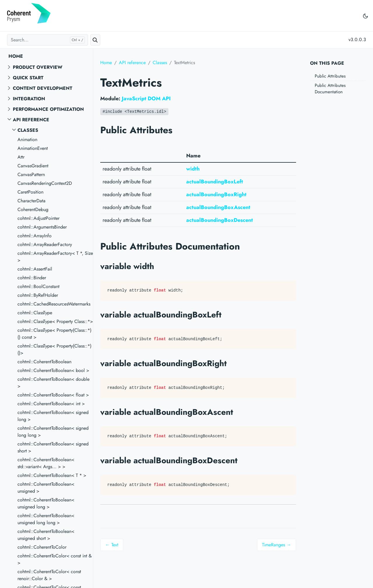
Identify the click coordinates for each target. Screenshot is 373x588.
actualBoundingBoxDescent (220, 220)
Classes (28, 130)
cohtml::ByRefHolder (38, 295)
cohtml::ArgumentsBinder (42, 227)
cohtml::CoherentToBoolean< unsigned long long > (46, 519)
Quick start (28, 78)
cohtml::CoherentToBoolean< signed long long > (53, 432)
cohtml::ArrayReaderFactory (45, 244)
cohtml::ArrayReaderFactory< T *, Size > (55, 257)
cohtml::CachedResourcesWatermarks (54, 304)
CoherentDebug (33, 209)
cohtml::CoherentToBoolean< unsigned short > (46, 535)
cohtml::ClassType (35, 313)
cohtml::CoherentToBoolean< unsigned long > (46, 503)
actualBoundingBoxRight (216, 194)
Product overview (38, 67)
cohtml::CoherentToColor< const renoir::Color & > (49, 575)
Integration (29, 99)
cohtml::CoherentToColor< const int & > (55, 559)
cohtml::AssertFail (35, 269)
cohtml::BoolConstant (38, 286)
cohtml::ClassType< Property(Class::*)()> (54, 349)
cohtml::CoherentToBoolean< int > (51, 404)
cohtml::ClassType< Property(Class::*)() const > (54, 334)
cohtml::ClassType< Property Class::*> (55, 321)
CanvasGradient (33, 166)
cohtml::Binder (32, 278)
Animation (27, 139)
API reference (31, 120)
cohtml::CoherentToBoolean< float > (53, 395)
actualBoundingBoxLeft (215, 182)
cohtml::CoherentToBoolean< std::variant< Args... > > (46, 463)
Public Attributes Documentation (330, 89)
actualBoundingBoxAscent (218, 207)
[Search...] (47, 40)
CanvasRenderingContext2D (45, 183)
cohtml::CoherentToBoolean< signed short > (53, 447)
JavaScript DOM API (146, 99)
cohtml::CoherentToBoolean (44, 362)
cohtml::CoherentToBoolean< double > (53, 383)
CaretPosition (30, 192)
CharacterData (31, 201)
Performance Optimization (48, 109)
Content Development (43, 88)
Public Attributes (330, 76)
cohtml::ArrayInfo (35, 236)
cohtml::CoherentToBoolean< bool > (53, 370)
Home (16, 56)
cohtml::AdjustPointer (38, 218)
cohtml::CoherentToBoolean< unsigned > (46, 488)
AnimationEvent (33, 148)
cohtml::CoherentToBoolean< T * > (52, 475)
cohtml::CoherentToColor (42, 547)
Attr (21, 157)
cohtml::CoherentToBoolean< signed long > (53, 416)
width (193, 169)
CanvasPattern (31, 174)
